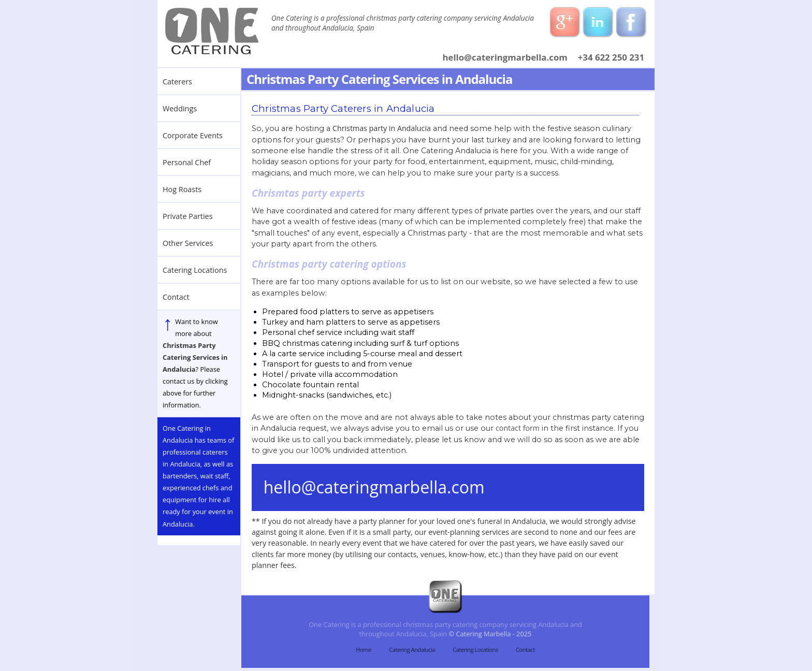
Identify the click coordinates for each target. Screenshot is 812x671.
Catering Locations (475, 650)
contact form (518, 428)
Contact (525, 650)
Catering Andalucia (412, 650)
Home (364, 650)
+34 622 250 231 (611, 57)
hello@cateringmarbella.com (505, 57)
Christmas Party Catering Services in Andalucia (195, 357)
